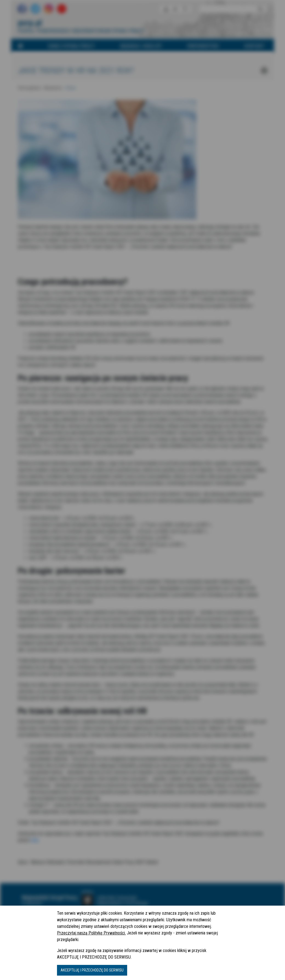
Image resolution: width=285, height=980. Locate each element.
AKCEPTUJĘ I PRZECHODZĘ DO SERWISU (92, 970)
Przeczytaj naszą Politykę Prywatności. (91, 933)
